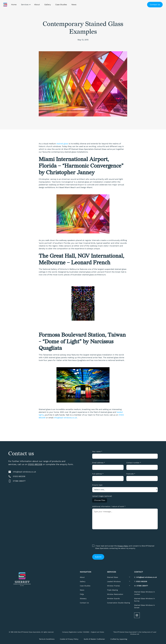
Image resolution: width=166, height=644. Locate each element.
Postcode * (131, 474)
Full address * (98, 474)
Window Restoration (115, 594)
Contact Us (155, 5)
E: (145, 577)
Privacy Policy (123, 546)
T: (141, 581)
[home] (5, 5)
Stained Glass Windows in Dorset (145, 606)
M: (141, 586)
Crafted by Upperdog (119, 639)
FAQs (82, 594)
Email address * (99, 463)
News (82, 590)
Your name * (97, 451)
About (82, 577)
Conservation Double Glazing (118, 603)
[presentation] (110, 537)
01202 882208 (35, 464)
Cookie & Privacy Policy (69, 639)
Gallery (83, 581)
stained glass (62, 144)
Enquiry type (97, 485)
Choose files (100, 500)
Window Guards (113, 598)
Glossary (83, 598)
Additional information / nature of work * (109, 506)
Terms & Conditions (47, 639)
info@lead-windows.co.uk (65, 418)
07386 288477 (19, 481)
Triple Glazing (112, 590)
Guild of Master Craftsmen (94, 639)
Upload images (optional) (102, 496)
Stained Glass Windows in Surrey (145, 600)
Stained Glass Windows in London (145, 593)
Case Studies (85, 586)
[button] (25, 5)
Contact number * (134, 463)
